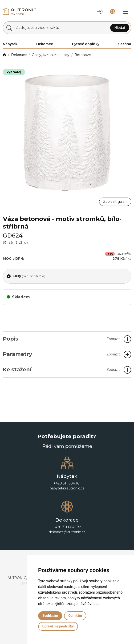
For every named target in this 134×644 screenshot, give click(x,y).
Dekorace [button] (45, 44)
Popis (61, 339)
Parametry (61, 354)
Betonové (83, 55)
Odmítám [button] (75, 616)
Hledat (120, 28)
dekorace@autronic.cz (67, 532)
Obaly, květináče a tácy (51, 55)
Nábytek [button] (10, 44)
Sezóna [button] (125, 44)
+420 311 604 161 (67, 483)
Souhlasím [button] (50, 616)
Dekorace (19, 55)
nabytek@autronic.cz (67, 488)
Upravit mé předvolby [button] (58, 626)
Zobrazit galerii (115, 202)
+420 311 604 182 (67, 527)
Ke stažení (61, 370)
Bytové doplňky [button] (86, 44)
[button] (100, 12)
